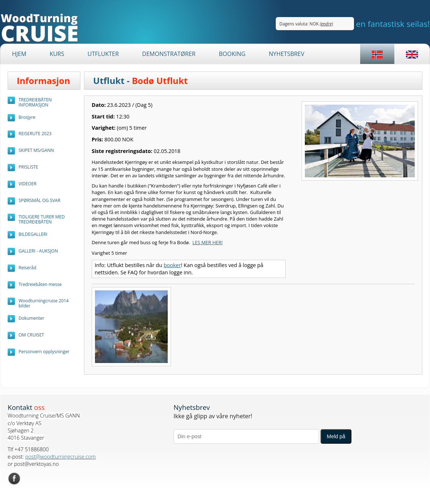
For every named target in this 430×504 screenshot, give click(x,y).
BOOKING (232, 54)
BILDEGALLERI (33, 234)
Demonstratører (169, 54)
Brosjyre (27, 117)
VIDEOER (27, 184)
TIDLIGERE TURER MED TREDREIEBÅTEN (42, 219)
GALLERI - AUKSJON (38, 251)
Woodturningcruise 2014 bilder (44, 303)
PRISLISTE (28, 167)
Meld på (336, 436)
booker (172, 265)
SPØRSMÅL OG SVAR (39, 200)
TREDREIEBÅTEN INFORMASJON (35, 102)
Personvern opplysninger (44, 352)
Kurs (57, 54)
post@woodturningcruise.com (60, 457)
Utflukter (103, 54)
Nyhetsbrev (287, 54)
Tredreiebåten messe (40, 284)
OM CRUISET (31, 335)
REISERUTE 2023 (35, 134)
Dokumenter (31, 318)
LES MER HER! (208, 242)
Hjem (19, 54)
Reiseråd (27, 268)
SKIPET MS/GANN (36, 150)
